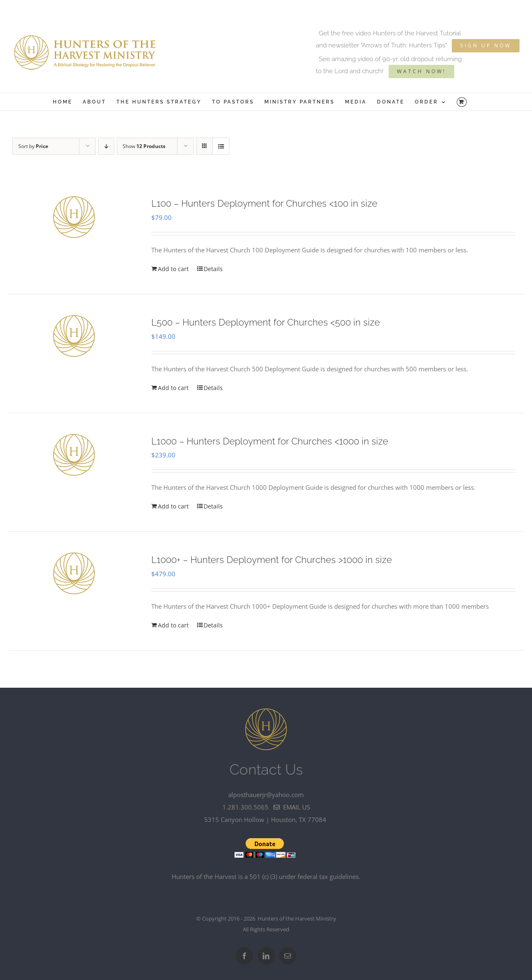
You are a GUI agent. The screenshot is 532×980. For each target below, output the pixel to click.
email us (292, 807)
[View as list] (221, 146)
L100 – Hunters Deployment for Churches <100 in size (264, 203)
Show (144, 146)
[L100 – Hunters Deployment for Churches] (74, 217)
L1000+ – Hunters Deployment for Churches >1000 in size (272, 560)
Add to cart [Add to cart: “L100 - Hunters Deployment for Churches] (173, 269)
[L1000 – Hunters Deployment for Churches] (74, 455)
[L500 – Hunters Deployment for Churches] (74, 336)
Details (213, 269)
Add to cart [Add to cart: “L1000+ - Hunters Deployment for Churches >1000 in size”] (173, 625)
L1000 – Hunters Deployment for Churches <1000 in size (270, 441)
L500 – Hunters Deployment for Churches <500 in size (266, 322)
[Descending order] (106, 146)
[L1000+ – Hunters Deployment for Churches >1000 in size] (74, 573)
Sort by (33, 146)
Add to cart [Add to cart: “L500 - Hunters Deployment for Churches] (173, 388)
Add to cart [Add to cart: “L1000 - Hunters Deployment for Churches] (173, 506)
